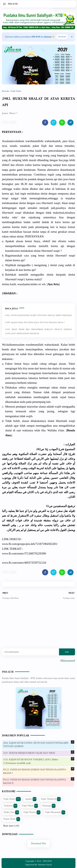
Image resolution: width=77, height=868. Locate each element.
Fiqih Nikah (30, 806)
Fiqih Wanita (32, 812)
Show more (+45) (11, 826)
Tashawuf (11, 806)
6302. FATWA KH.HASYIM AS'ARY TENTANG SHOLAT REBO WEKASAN (38, 315)
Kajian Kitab (12, 819)
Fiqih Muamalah (55, 812)
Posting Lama (69, 598)
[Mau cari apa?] (30, 652)
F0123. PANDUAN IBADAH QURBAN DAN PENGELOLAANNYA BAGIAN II (35, 782)
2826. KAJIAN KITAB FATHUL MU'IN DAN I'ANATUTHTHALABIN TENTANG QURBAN (36, 745)
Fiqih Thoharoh (51, 799)
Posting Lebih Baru (11, 598)
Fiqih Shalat (12, 799)
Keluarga (49, 806)
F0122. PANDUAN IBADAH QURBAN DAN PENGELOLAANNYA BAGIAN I (35, 772)
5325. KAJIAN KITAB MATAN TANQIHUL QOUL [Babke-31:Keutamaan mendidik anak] (31, 762)
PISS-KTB (8, 672)
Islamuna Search (45, 865)
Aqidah (31, 799)
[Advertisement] (38, 626)
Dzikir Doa (11, 812)
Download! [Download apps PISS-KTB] (62, 37)
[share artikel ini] (45, 123)
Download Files (38, 844)
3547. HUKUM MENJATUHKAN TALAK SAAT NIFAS (29, 753)
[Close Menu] (72, 37)
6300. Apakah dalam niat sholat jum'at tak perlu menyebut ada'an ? (35, 322)
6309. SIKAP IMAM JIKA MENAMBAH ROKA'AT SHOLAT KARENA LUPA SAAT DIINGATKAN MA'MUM (38, 331)
